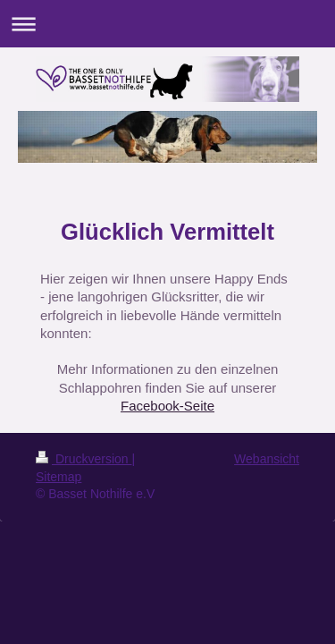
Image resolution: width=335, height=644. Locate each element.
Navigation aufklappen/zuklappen (167, 24)
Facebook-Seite (167, 406)
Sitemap (59, 477)
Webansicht (267, 459)
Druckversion (84, 459)
